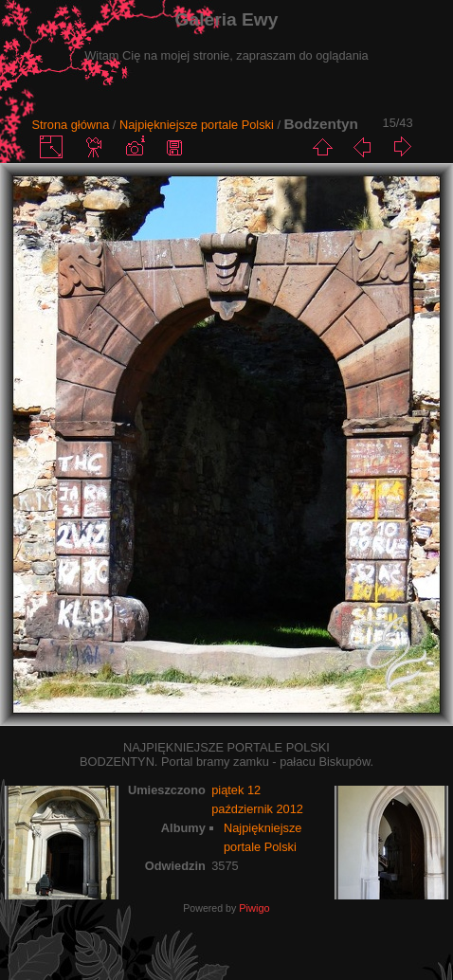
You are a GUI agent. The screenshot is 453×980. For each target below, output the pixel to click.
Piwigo (254, 908)
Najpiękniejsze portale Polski (197, 125)
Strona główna (70, 125)
